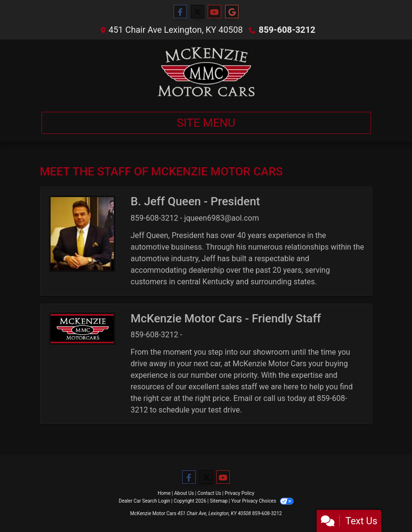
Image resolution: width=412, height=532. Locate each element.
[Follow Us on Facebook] (180, 12)
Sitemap (219, 501)
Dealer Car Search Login (144, 501)
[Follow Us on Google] (232, 12)
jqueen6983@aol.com (221, 218)
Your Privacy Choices (262, 501)
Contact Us (209, 493)
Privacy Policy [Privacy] (239, 493)
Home (164, 493)
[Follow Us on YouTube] (214, 12)
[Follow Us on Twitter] (198, 12)
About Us (184, 493)
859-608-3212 (287, 30)
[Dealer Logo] (206, 72)
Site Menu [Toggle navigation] (206, 123)
